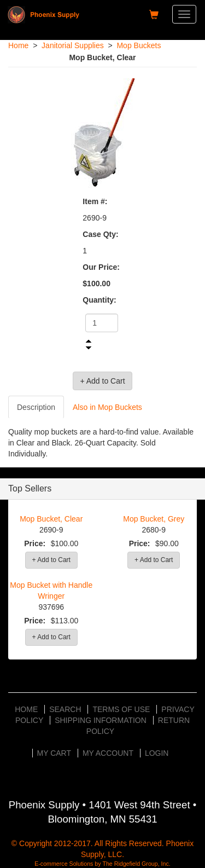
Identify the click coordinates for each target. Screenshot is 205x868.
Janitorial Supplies (73, 45)
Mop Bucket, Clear (51, 519)
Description (36, 407)
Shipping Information (101, 720)
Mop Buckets (139, 45)
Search (65, 709)
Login (157, 753)
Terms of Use (121, 709)
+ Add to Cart (51, 560)
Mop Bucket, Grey (154, 519)
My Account (108, 753)
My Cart (54, 753)
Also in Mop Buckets (107, 407)
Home (18, 45)
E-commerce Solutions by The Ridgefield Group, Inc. (102, 864)
